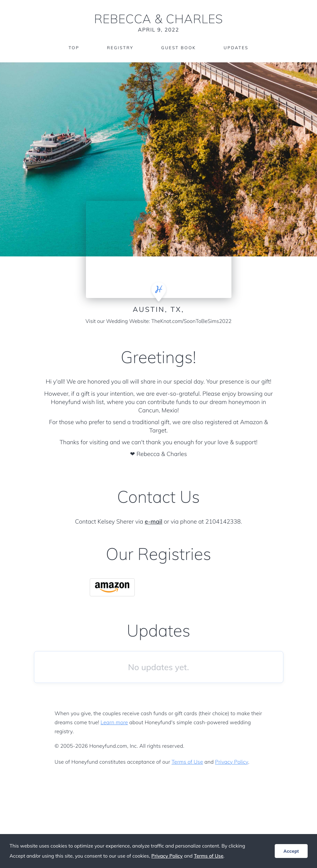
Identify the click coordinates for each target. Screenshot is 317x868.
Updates (236, 48)
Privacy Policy (232, 762)
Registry (120, 48)
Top (74, 48)
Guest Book (178, 48)
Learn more (114, 722)
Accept (291, 851)
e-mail (154, 522)
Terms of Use (187, 762)
